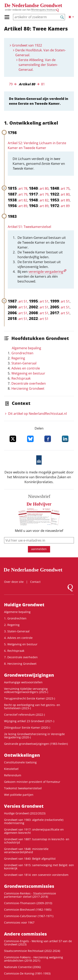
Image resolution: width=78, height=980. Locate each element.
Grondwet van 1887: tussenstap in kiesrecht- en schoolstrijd (37, 841)
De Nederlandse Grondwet (33, 5)
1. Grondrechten (15, 618)
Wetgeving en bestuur (28, 373)
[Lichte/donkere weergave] (71, 17)
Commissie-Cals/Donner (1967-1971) (29, 916)
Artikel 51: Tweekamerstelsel (29, 227)
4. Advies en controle (18, 638)
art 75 (65, 188)
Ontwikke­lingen (22, 755)
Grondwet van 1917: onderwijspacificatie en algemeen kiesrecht (34, 831)
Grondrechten (22, 353)
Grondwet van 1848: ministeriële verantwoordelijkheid (26, 850)
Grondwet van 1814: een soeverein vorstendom (36, 875)
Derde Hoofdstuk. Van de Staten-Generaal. (41, 53)
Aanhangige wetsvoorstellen (23, 682)
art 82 (23, 200)
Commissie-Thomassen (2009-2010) (28, 903)
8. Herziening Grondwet (20, 664)
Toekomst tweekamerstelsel (23, 788)
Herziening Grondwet (28, 388)
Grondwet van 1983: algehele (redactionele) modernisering (34, 821)
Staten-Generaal (24, 363)
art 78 (23, 188)
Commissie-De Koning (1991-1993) (27, 973)
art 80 (44, 188)
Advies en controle (26, 368)
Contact (35, 582)
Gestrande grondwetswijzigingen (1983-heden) (36, 744)
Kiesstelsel (11, 769)
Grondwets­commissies (29, 886)
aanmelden (39, 549)
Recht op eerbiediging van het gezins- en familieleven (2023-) (32, 706)
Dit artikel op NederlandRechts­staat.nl (37, 414)
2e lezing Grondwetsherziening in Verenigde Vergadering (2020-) (34, 736)
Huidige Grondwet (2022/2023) (25, 813)
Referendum (13, 775)
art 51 (23, 301)
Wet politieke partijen (19, 795)
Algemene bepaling (26, 348)
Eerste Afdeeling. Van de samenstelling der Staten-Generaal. (38, 65)
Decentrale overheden (29, 383)
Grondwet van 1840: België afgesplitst (30, 859)
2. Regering (12, 625)
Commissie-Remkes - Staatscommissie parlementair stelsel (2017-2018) (30, 895)
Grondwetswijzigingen (29, 675)
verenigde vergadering (46, 272)
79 (11, 84)
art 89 (65, 200)
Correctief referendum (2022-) (24, 715)
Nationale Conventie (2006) (22, 967)
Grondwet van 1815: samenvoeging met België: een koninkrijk (39, 867)
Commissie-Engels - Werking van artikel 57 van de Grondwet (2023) (38, 943)
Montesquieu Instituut (43, 10)
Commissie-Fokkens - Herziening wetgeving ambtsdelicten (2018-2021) (34, 959)
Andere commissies (25, 934)
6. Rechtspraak (14, 651)
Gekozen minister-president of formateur (32, 782)
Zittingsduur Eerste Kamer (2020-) (27, 728)
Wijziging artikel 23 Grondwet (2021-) (29, 721)
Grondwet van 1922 (27, 45)
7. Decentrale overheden (21, 657)
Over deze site (14, 582)
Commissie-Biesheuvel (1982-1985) (28, 910)
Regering (18, 358)
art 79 (23, 194)
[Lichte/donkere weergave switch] (71, 17)
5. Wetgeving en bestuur (21, 644)
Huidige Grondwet (24, 605)
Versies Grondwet (24, 806)
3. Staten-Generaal (17, 631)
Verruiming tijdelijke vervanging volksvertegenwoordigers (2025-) (26, 690)
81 (43, 84)
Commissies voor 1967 (19, 922)
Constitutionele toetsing (20, 762)
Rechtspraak (21, 378)
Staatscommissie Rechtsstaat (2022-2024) (32, 951)
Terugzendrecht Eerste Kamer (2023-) (30, 698)
